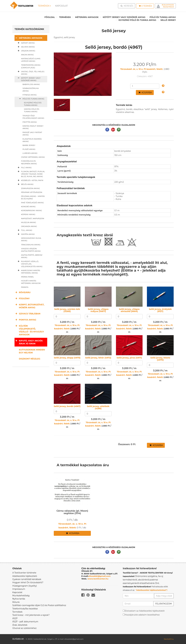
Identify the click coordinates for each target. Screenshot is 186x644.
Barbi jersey (29, 145)
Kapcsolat (17, 592)
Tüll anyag (24, 230)
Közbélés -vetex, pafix (30, 180)
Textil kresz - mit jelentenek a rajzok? (31, 615)
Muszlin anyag (29, 222)
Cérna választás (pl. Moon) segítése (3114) (72, 512)
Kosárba (145, 93)
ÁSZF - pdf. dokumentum (25, 622)
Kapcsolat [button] (61, 6)
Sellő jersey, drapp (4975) (67, 358)
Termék (145, 6)
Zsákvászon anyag (30, 188)
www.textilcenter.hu (98, 579)
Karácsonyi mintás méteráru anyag (28, 272)
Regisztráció (168, 7)
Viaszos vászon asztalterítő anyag (31, 250)
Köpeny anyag (28, 214)
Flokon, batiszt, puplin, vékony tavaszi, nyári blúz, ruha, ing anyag (31, 174)
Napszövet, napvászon (33, 218)
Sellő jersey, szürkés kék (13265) (67, 310)
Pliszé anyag (29, 149)
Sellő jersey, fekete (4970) (160, 359)
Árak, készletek (20, 625)
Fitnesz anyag (30, 95)
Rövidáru (23, 292)
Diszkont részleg (30, 359)
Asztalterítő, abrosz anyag (32, 256)
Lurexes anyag (30, 153)
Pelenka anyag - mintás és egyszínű (33, 197)
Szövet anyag (26, 43)
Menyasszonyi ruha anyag (31, 239)
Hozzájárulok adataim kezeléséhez (142, 615)
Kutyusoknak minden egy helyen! (32, 351)
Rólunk (16, 602)
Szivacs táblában (27, 314)
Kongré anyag (28, 206)
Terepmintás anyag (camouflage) (31, 66)
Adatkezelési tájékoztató (25, 576)
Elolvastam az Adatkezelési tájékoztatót (145, 611)
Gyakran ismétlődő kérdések (27, 579)
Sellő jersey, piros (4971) (129, 358)
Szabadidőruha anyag (31, 89)
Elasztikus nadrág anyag (32, 140)
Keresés (127, 6)
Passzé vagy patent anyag (32, 134)
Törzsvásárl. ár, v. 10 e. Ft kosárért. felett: (141, 69)
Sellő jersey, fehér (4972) (98, 358)
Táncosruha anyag (31, 245)
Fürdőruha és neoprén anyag (29, 162)
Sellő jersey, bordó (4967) (67, 406)
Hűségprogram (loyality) (25, 586)
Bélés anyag (25, 184)
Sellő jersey (168, 20)
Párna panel (27, 277)
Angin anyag (27, 55)
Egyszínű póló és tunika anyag (137, 20)
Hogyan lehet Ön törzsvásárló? (28, 582)
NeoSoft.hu (169, 639)
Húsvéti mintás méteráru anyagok (31, 282)
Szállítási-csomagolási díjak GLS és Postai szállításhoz (39, 605)
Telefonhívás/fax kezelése (25, 609)
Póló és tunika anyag (163, 17)
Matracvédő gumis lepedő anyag (31, 60)
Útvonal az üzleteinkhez (24, 628)
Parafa (25, 287)
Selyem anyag (26, 47)
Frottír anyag (30, 122)
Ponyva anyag (25, 320)
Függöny (22, 298)
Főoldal (50, 17)
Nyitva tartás (19, 599)
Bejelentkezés (168, 5)
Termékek (44, 6)
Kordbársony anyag (32, 210)
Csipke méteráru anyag (33, 157)
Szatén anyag (26, 234)
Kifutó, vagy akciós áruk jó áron (29, 342)
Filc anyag (24, 168)
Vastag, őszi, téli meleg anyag (31, 73)
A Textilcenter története (24, 573)
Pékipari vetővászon (32, 192)
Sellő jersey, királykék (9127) (160, 310)
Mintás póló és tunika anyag (32, 110)
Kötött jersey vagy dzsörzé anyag (124, 17)
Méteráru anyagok (87, 17)
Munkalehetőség (21, 596)
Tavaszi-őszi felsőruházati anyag (33, 117)
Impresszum (19, 589)
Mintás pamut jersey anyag (33, 127)
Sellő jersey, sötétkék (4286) (98, 407)
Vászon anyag (26, 51)
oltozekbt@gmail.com (100, 576)
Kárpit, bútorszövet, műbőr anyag (29, 306)
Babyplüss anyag (31, 84)
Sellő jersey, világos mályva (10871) (98, 310)
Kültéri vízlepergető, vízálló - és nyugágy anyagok (29, 330)
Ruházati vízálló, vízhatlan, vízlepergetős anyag (30, 264)
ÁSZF (15, 618)
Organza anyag (29, 226)
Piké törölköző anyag (32, 203)
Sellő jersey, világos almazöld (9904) (129, 310)
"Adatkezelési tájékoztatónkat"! (151, 590)
